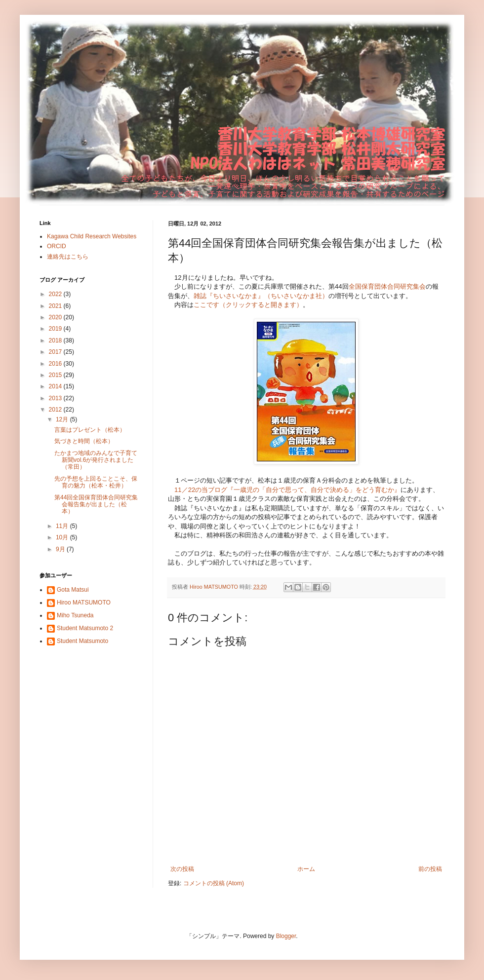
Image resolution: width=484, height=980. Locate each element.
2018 (56, 340)
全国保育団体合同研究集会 (387, 286)
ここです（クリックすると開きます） (248, 305)
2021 (56, 306)
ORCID (57, 246)
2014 (56, 386)
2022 (56, 294)
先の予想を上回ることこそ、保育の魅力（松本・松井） (96, 482)
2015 (56, 375)
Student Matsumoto (82, 641)
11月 (63, 526)
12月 (63, 419)
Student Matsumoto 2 (85, 628)
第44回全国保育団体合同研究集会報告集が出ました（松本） (96, 505)
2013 (56, 398)
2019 (56, 329)
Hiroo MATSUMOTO (84, 603)
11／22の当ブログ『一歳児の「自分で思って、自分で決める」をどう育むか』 (287, 490)
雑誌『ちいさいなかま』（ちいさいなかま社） (261, 296)
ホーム (306, 869)
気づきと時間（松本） (84, 441)
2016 (56, 364)
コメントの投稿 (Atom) (214, 883)
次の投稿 (182, 869)
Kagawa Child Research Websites (92, 236)
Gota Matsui (73, 590)
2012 (56, 410)
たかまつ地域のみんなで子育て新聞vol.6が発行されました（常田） (96, 460)
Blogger (286, 936)
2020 (56, 317)
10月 (63, 537)
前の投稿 (430, 869)
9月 (61, 549)
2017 (56, 352)
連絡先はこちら (68, 257)
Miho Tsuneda (75, 615)
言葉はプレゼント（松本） (90, 430)
